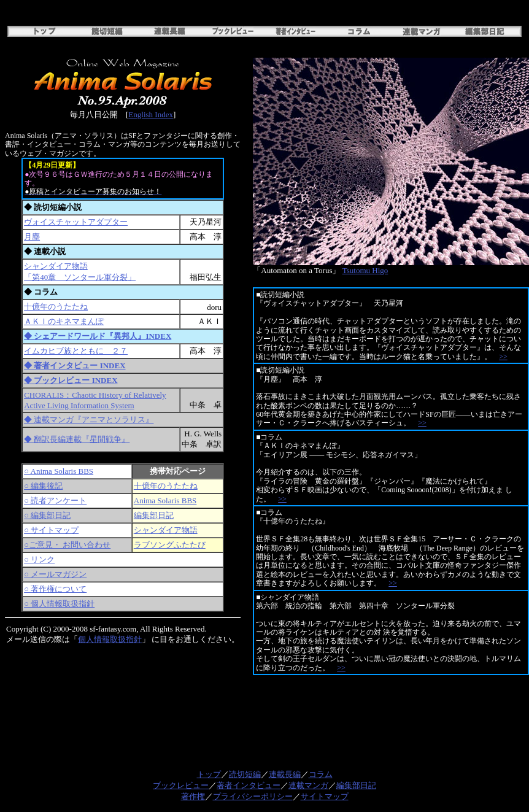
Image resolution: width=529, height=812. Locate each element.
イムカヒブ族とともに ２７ (76, 351)
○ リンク (39, 559)
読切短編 (245, 774)
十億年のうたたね (56, 307)
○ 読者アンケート (55, 501)
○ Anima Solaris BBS (59, 471)
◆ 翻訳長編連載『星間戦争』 (77, 439)
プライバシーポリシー (253, 796)
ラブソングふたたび (170, 545)
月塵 (32, 237)
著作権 (193, 796)
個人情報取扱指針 (110, 639)
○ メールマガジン (55, 574)
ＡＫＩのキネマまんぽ (64, 321)
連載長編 (285, 774)
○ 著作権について (55, 589)
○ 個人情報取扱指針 (59, 604)
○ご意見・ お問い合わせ (67, 545)
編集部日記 (154, 515)
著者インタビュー (249, 785)
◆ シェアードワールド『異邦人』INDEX (98, 336)
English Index (151, 114)
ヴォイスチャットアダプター (76, 222)
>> (503, 357)
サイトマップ (325, 796)
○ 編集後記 (43, 486)
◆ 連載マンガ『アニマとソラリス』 (89, 420)
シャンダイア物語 (166, 530)
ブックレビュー (181, 785)
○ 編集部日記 (47, 515)
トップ (209, 774)
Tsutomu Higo (365, 270)
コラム (321, 774)
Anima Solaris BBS (165, 501)
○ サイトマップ (51, 530)
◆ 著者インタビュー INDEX (75, 365)
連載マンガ (308, 785)
